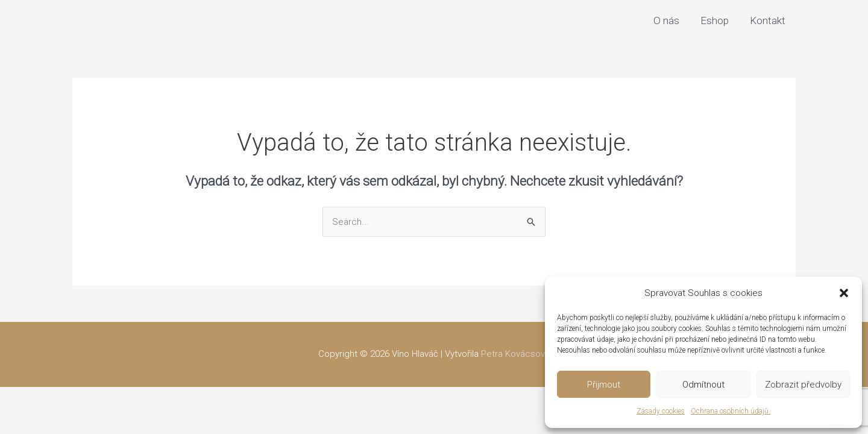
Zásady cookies (661, 411)
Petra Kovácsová (515, 354)
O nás (666, 20)
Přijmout (604, 385)
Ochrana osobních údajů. (731, 411)
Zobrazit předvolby (803, 385)
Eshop (715, 20)
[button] (844, 293)
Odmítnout (703, 385)
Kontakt (768, 20)
